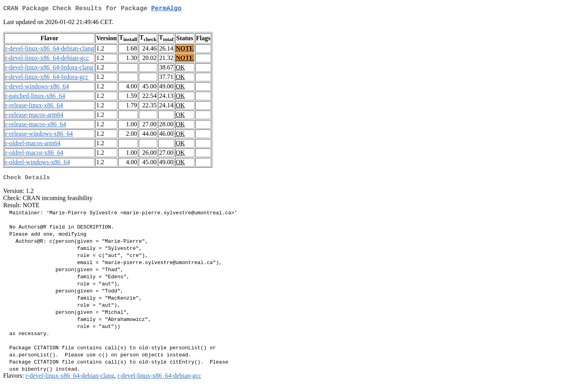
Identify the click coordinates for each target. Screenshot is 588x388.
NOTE (185, 50)
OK (180, 69)
